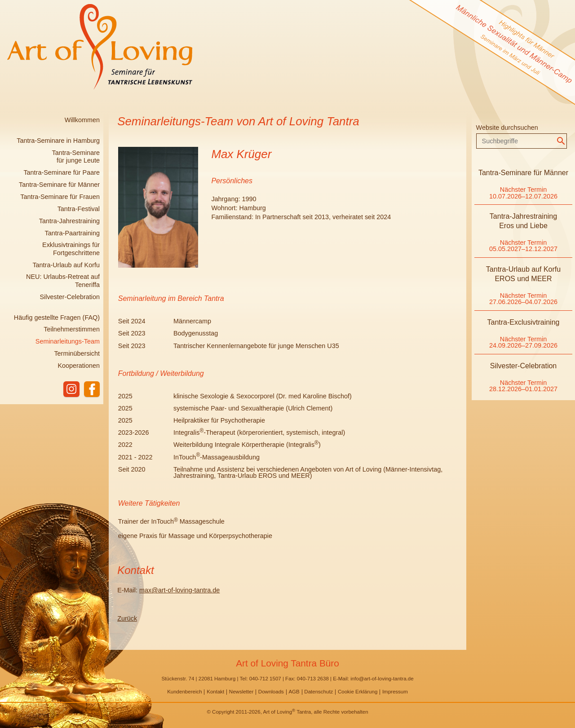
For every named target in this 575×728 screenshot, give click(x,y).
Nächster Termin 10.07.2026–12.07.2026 (523, 193)
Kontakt (215, 692)
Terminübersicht (77, 353)
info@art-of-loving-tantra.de (382, 679)
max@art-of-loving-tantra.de (179, 590)
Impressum (395, 692)
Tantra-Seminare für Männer (59, 185)
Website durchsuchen (507, 128)
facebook (92, 389)
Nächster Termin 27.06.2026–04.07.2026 (523, 299)
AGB (294, 692)
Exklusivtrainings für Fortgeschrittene (71, 249)
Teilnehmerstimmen (72, 329)
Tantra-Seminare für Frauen (60, 197)
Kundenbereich (184, 692)
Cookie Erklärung (358, 692)
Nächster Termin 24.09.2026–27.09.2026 (523, 342)
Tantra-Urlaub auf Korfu (66, 265)
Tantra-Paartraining (72, 233)
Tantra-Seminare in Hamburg (58, 141)
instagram (71, 389)
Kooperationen (79, 366)
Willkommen (82, 120)
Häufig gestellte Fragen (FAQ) (57, 318)
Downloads (271, 692)
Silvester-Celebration (70, 297)
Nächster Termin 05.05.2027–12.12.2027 (523, 246)
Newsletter (241, 692)
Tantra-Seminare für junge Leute (76, 157)
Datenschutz (318, 692)
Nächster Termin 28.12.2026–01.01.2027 (523, 386)
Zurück (127, 618)
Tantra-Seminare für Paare (62, 172)
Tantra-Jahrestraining (69, 221)
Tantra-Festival (79, 209)
